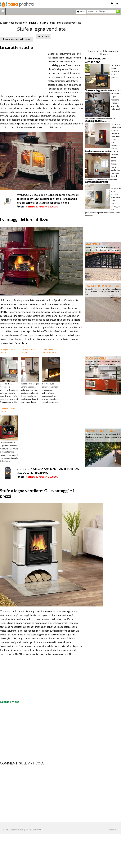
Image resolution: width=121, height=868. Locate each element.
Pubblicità (113, 830)
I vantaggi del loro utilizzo (24, 219)
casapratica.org (18, 23)
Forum (81, 12)
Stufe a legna (48, 23)
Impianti (34, 23)
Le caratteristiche (16, 47)
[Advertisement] (32, 19)
